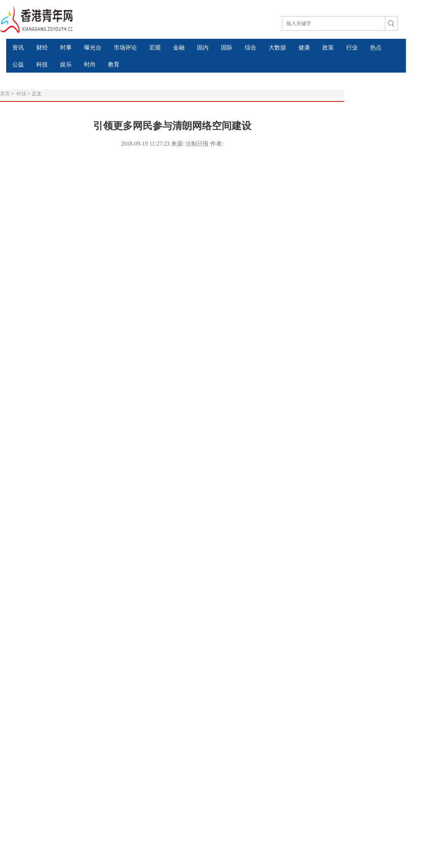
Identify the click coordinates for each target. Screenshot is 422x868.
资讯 (18, 48)
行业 (352, 48)
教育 (114, 65)
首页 (5, 94)
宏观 (155, 48)
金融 (179, 48)
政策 (328, 48)
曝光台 (93, 48)
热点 (376, 48)
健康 (304, 48)
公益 (18, 65)
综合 (251, 48)
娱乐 (66, 65)
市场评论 (125, 48)
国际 (227, 48)
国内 (203, 48)
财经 (42, 48)
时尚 (90, 65)
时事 (66, 48)
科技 (42, 65)
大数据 (277, 48)
